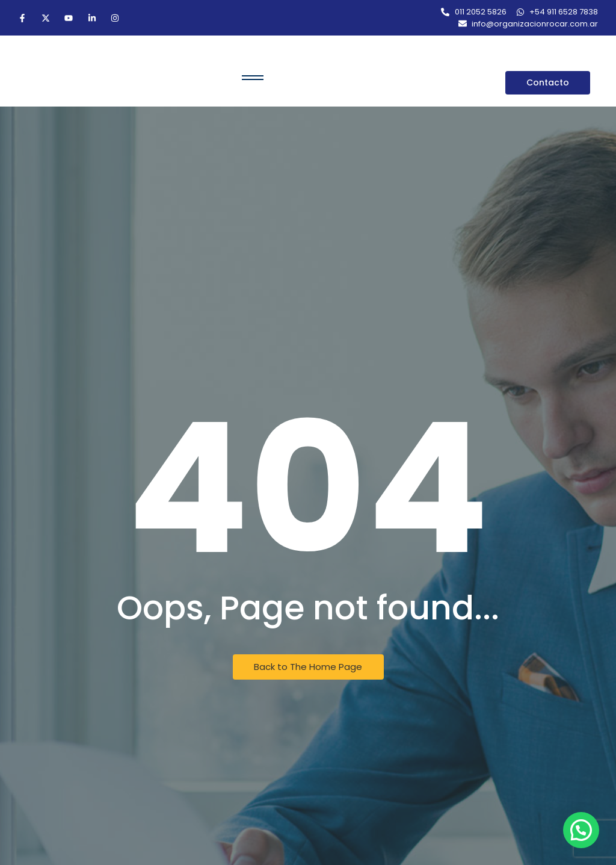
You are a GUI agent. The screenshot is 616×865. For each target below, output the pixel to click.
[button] (581, 830)
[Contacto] (548, 83)
